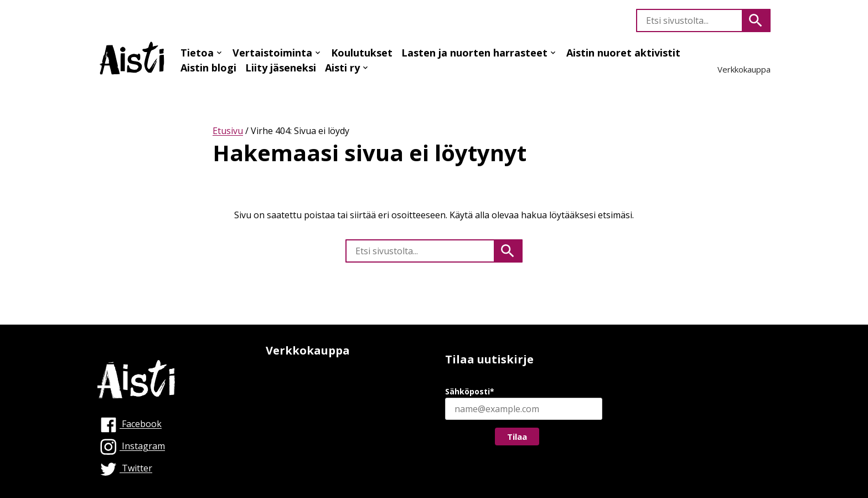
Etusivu (228, 131)
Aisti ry (342, 68)
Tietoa (197, 53)
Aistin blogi (208, 68)
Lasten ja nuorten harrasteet (474, 53)
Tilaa (517, 437)
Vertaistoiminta (272, 53)
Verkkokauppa (744, 69)
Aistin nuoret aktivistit (623, 53)
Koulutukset (362, 53)
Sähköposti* (470, 391)
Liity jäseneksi (281, 68)
